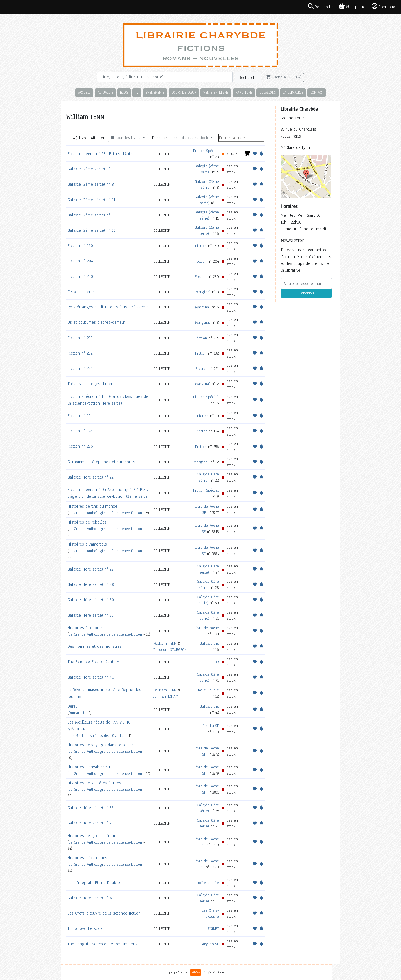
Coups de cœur (184, 92)
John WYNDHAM (166, 696)
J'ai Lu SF (211, 726)
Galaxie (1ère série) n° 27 (90, 569)
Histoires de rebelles (87, 522)
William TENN (165, 643)
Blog (124, 92)
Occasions (268, 92)
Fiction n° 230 (80, 276)
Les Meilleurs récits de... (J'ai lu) (97, 736)
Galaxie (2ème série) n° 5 (91, 169)
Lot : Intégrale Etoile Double (94, 883)
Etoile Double (208, 690)
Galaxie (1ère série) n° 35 (91, 808)
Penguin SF (210, 944)
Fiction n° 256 (80, 446)
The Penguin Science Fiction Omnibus (103, 944)
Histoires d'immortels (87, 544)
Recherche (248, 78)
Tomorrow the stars (85, 928)
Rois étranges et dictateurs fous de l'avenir (108, 307)
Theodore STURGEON (170, 650)
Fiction (201, 246)
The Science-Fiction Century (93, 662)
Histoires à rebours (85, 628)
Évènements (155, 92)
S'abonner (306, 293)
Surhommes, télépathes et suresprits (101, 462)
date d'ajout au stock (191, 138)
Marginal (203, 292)
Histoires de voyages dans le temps (101, 745)
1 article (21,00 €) (284, 77)
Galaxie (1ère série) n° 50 (91, 600)
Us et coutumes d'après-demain (96, 322)
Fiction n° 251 (80, 368)
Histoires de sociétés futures (94, 783)
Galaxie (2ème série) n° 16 (92, 230)
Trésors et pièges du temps (93, 384)
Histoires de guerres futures (94, 836)
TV (137, 92)
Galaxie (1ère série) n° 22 (91, 477)
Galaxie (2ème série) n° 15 (91, 215)
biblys (196, 972)
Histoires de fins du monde (92, 506)
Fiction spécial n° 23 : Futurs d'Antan (101, 154)
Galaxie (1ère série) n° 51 (90, 615)
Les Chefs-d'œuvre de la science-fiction (104, 913)
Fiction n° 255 (80, 338)
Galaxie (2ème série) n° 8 (91, 184)
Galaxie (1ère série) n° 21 (90, 823)
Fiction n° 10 (79, 416)
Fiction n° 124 (80, 431)
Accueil (84, 92)
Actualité (105, 92)
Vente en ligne (216, 92)
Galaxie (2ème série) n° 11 (91, 200)
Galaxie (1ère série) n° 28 (91, 584)
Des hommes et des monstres (95, 646)
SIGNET (213, 929)
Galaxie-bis (209, 643)
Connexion (385, 7)
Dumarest (76, 713)
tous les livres (126, 138)
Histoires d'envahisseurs (90, 767)
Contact (317, 92)
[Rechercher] (165, 77)
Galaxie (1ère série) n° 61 (91, 898)
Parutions (244, 92)
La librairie (293, 92)
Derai (72, 706)
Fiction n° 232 (80, 353)
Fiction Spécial (206, 151)
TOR (216, 662)
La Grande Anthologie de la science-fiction (105, 513)
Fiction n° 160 (80, 246)
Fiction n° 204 (80, 261)
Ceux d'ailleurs (81, 292)
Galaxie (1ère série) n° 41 (91, 677)
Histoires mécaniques (87, 858)
